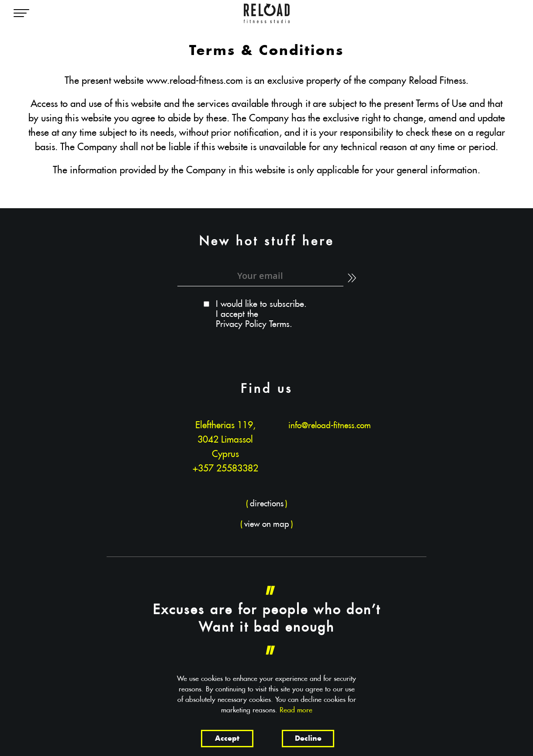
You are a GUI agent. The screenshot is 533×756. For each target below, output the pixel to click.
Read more (296, 710)
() (267, 504)
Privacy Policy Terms (253, 325)
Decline (308, 739)
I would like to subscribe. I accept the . (261, 314)
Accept (227, 739)
